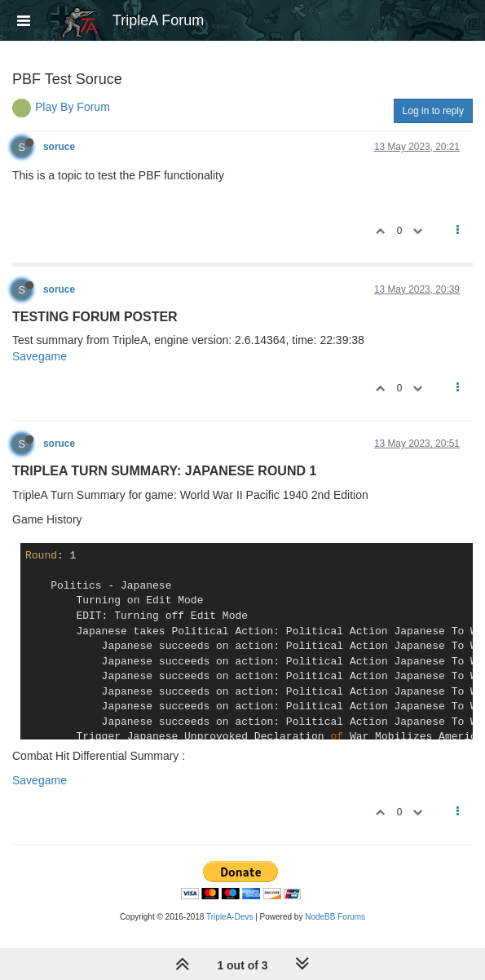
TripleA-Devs (229, 917)
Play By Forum (73, 107)
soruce (59, 147)
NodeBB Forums (335, 917)
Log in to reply (433, 111)
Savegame (40, 356)
